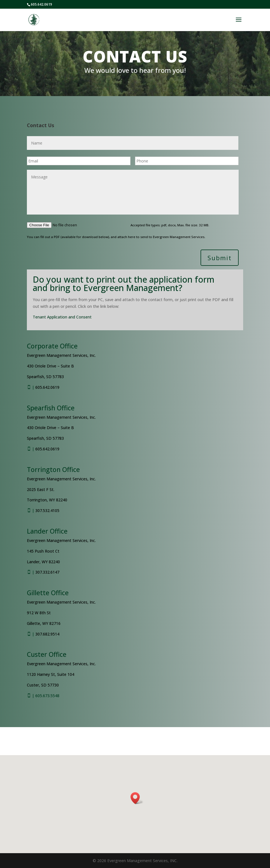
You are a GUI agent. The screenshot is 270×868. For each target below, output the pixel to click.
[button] (137, 798)
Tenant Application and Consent (62, 317)
